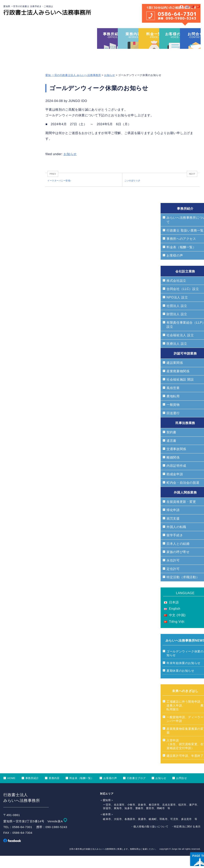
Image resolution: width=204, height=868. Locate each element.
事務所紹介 (32, 790)
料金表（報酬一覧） (82, 790)
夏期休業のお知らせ (180, 683)
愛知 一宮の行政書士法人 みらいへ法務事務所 (73, 86)
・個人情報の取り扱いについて (149, 839)
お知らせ (110, 86)
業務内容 (54, 790)
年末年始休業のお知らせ (183, 675)
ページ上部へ (190, 840)
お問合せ (182, 790)
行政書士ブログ (136, 790)
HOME (11, 790)
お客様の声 (110, 790)
